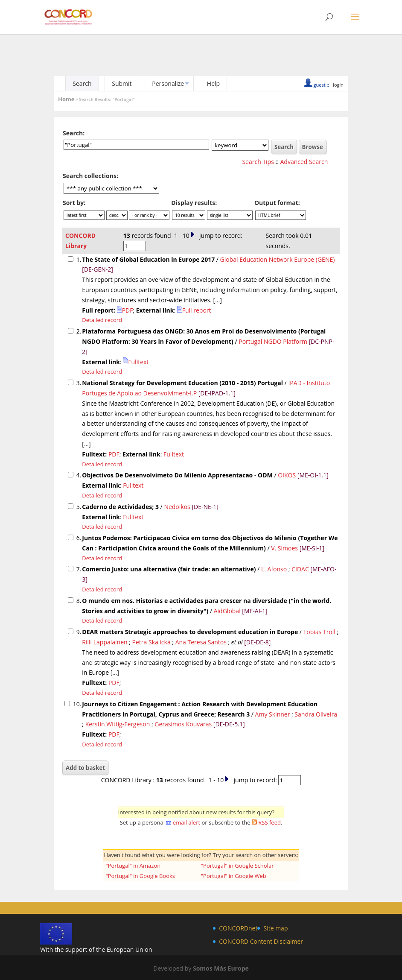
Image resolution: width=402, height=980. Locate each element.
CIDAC (300, 569)
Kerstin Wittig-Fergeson (118, 724)
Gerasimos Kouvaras (183, 724)
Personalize (168, 83)
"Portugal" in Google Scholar (237, 866)
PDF (125, 310)
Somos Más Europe (221, 968)
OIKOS (287, 475)
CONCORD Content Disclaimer (261, 941)
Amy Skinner (273, 714)
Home (66, 99)
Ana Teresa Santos (201, 642)
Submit (122, 83)
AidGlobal (227, 611)
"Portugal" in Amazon (133, 866)
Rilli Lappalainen (105, 642)
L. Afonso (274, 569)
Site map (275, 928)
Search (82, 83)
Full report (194, 310)
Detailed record (102, 320)
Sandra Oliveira (316, 714)
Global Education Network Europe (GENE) (278, 259)
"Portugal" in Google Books (140, 876)
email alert (186, 822)
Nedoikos (177, 507)
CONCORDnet (238, 928)
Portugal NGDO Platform (273, 341)
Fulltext (136, 362)
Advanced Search (304, 162)
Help (213, 83)
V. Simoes (284, 548)
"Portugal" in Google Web (234, 876)
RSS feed (269, 822)
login (338, 85)
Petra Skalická (151, 642)
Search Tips (258, 162)
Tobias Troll (319, 632)
